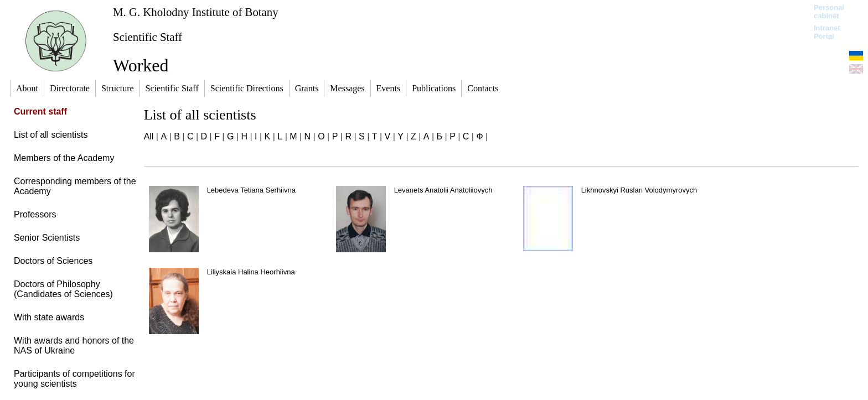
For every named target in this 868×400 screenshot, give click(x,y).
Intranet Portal (827, 32)
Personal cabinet (829, 12)
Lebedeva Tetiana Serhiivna (251, 190)
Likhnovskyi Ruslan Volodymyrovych (639, 190)
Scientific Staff (148, 37)
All (149, 136)
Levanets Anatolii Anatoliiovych (443, 190)
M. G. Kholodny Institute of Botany (196, 12)
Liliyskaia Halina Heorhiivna (251, 272)
